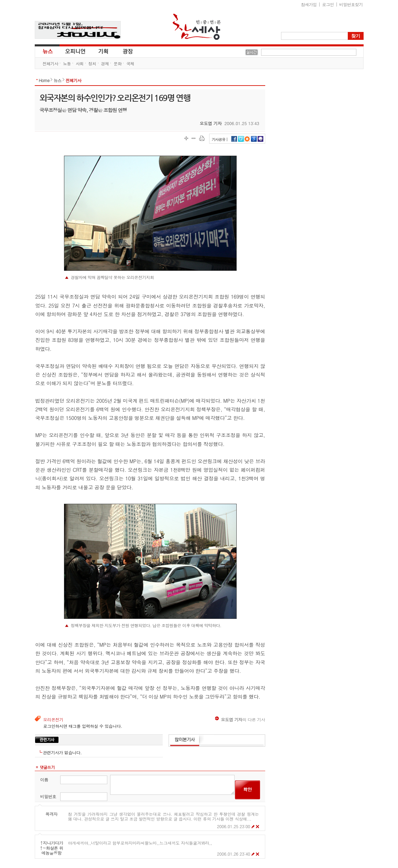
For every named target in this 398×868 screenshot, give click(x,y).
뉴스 (47, 51)
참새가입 (309, 4)
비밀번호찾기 (351, 4)
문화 (117, 63)
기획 (104, 51)
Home (44, 80)
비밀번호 (48, 796)
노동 (67, 63)
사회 (80, 63)
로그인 (328, 4)
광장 (123, 51)
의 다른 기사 (240, 719)
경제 (105, 63)
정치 (92, 63)
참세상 (197, 27)
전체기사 (51, 63)
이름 (44, 780)
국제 (130, 63)
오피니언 (75, 51)
